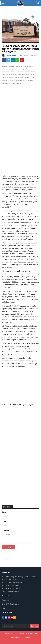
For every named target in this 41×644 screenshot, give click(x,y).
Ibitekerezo (7, 507)
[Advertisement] (20, 108)
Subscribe (34, 626)
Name (4, 512)
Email (4, 521)
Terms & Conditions (16, 638)
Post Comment (9, 547)
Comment (5, 531)
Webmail (27, 638)
